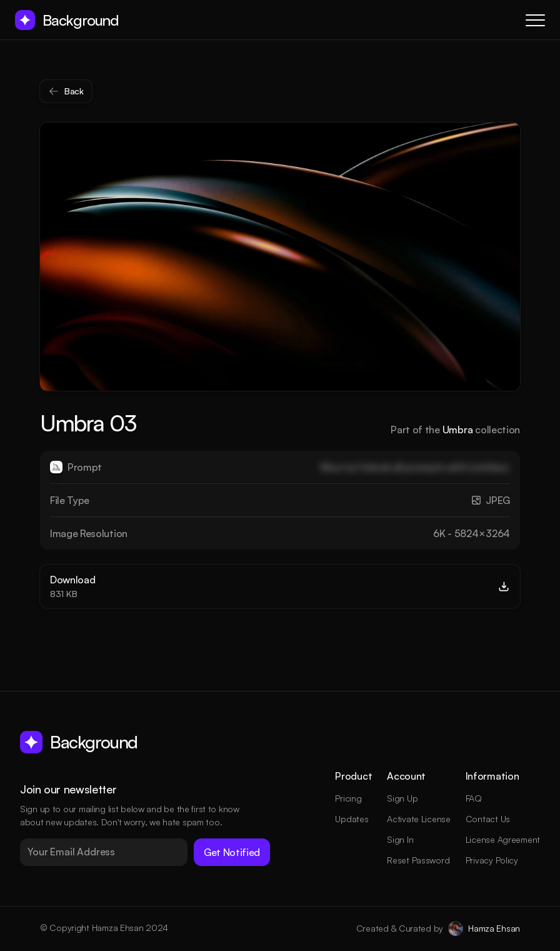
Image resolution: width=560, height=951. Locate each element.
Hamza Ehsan (494, 928)
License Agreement (503, 839)
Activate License (419, 819)
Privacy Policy (492, 860)
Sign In (400, 839)
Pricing (348, 798)
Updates (352, 819)
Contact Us (488, 819)
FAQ (474, 798)
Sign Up (402, 798)
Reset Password (418, 860)
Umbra (457, 430)
